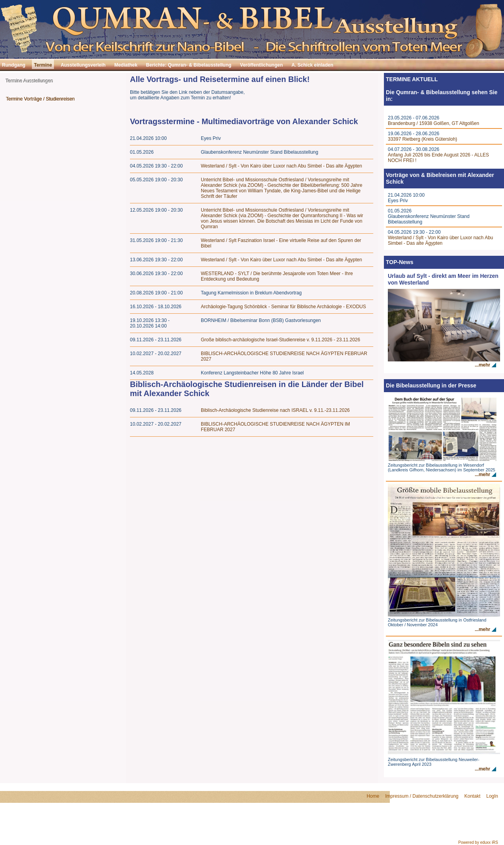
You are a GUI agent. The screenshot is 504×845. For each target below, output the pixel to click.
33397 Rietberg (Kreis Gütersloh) (422, 139)
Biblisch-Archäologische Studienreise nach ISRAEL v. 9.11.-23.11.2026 (275, 410)
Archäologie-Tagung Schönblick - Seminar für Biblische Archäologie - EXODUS (283, 307)
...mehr (483, 365)
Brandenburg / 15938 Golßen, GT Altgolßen (434, 123)
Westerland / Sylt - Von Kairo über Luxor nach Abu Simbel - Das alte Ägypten (281, 166)
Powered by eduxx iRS (478, 842)
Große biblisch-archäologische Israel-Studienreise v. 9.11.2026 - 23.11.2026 (281, 340)
